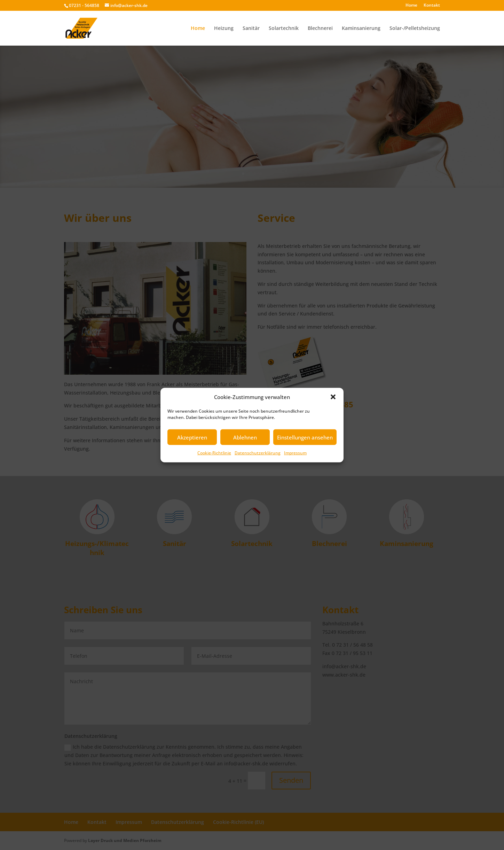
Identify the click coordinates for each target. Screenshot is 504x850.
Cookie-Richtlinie (214, 453)
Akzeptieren (192, 437)
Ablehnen (245, 437)
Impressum (295, 453)
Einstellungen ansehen (305, 437)
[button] (333, 397)
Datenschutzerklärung (258, 453)
